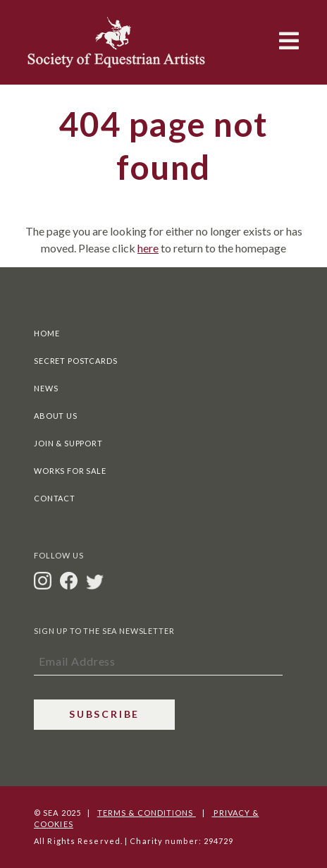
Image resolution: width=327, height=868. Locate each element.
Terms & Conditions (147, 813)
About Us (56, 416)
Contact (55, 498)
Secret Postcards (75, 361)
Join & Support (68, 443)
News (46, 388)
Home (47, 333)
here (148, 248)
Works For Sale (70, 471)
